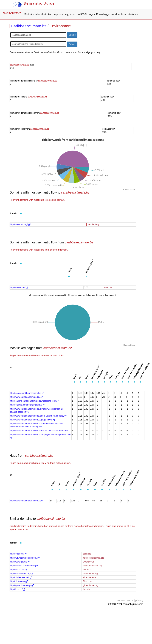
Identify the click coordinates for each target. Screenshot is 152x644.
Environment (61, 26)
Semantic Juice (34, 3)
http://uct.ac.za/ (19, 570)
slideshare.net (90, 577)
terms (130, 600)
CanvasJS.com (129, 190)
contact (121, 600)
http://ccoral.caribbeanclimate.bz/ (27, 393)
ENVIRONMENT (12, 13)
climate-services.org (93, 566)
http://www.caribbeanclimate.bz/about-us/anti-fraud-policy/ (39, 416)
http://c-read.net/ (19, 287)
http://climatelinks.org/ (22, 574)
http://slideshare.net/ (21, 577)
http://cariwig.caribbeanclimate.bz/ (27, 405)
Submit (72, 35)
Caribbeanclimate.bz (29, 26)
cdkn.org (87, 554)
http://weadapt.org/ (20, 224)
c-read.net (108, 287)
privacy (139, 600)
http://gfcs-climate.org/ (22, 585)
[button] (21, 214)
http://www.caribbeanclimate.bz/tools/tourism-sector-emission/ (40, 431)
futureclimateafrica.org (94, 558)
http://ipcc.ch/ (18, 589)
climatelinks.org (90, 574)
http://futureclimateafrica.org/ (25, 558)
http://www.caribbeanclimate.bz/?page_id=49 (33, 420)
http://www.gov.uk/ (20, 562)
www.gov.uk (89, 562)
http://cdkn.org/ (19, 554)
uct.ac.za (87, 570)
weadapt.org (94, 224)
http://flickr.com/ (19, 581)
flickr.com (88, 581)
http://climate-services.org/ (24, 566)
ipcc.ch (86, 589)
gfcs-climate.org (91, 585)
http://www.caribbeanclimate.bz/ (26, 397)
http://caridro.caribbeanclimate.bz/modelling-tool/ (34, 401)
